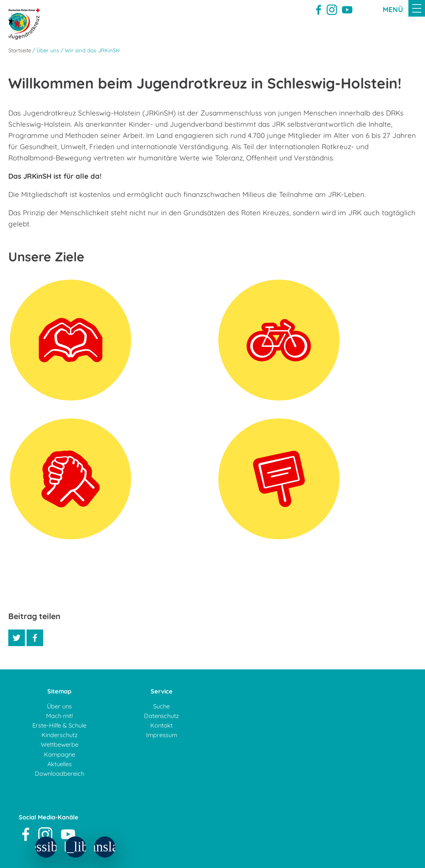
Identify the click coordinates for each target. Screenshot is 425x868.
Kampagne (60, 754)
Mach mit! (60, 716)
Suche (161, 706)
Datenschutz (161, 716)
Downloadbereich (60, 773)
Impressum (162, 735)
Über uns (59, 706)
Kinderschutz (60, 735)
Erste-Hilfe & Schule (59, 725)
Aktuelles (60, 764)
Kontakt (161, 725)
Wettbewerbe (60, 744)
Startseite (20, 50)
